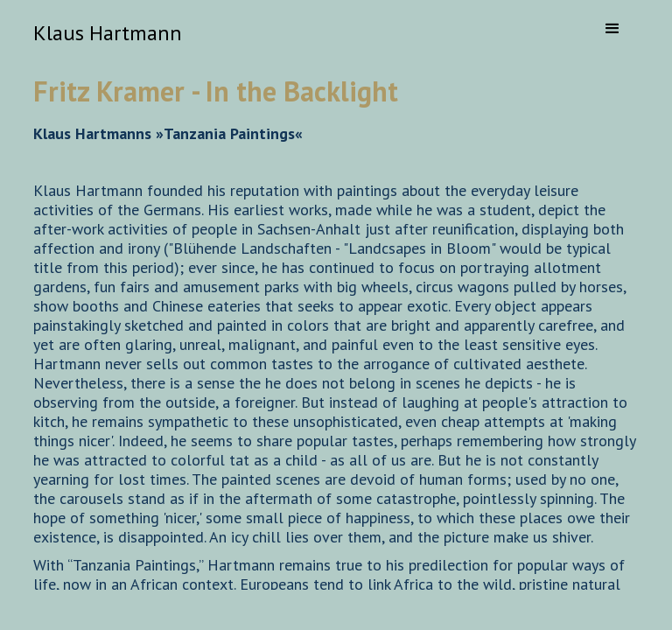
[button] (612, 29)
